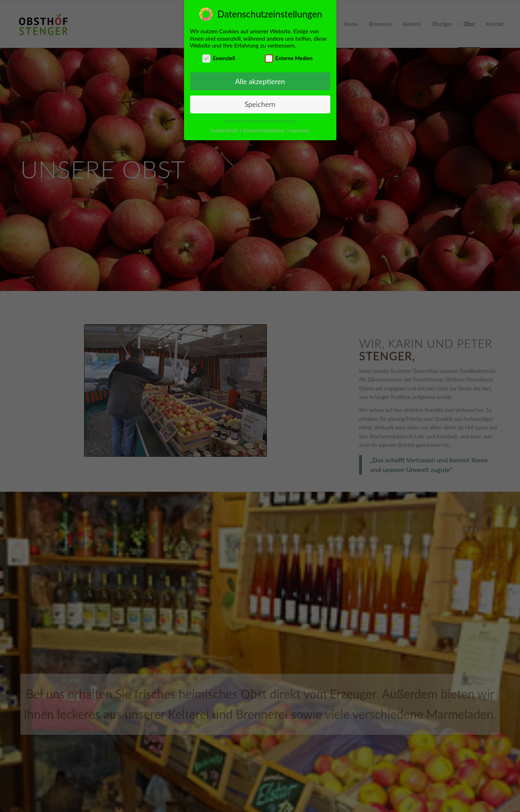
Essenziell (219, 58)
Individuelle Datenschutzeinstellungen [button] (260, 121)
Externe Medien (289, 58)
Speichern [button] (260, 104)
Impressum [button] (299, 130)
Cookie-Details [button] (225, 130)
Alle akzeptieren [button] (260, 81)
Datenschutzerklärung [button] (264, 130)
